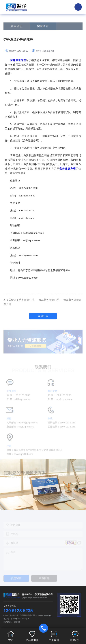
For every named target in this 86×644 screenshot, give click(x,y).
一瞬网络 (16, 622)
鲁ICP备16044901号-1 (20, 619)
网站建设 (7, 622)
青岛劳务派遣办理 (49, 300)
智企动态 (17, 26)
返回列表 (43, 316)
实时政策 (43, 26)
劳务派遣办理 (27, 300)
